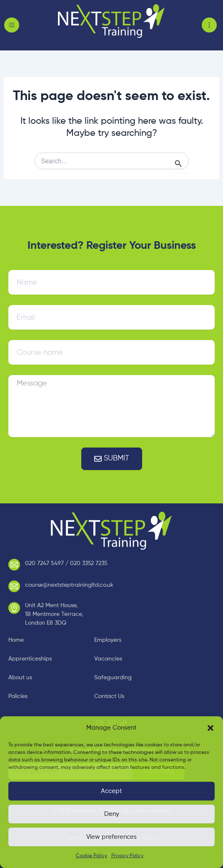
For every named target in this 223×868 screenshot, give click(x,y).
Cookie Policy (91, 856)
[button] (210, 728)
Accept (111, 791)
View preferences (111, 837)
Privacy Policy (127, 856)
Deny (112, 814)
